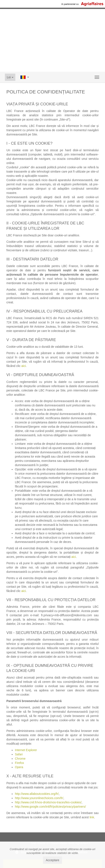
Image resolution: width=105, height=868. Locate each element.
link (92, 817)
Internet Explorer (26, 750)
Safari (19, 754)
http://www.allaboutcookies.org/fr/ (37, 794)
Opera (19, 767)
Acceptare (52, 860)
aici (24, 366)
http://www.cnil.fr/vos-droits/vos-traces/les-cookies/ (48, 802)
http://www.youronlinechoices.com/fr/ (39, 798)
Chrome (20, 759)
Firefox (19, 763)
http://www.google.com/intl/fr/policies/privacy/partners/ (50, 807)
